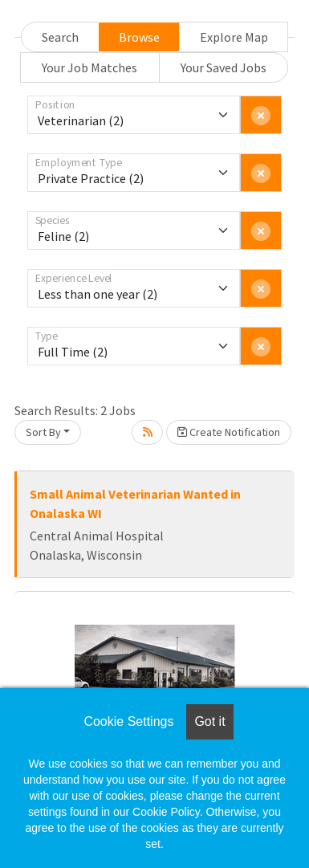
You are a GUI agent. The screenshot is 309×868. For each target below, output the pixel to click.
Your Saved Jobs (224, 67)
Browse (139, 37)
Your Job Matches (89, 67)
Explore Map (234, 37)
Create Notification (229, 432)
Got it (209, 721)
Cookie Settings (128, 721)
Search (60, 37)
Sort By (43, 432)
